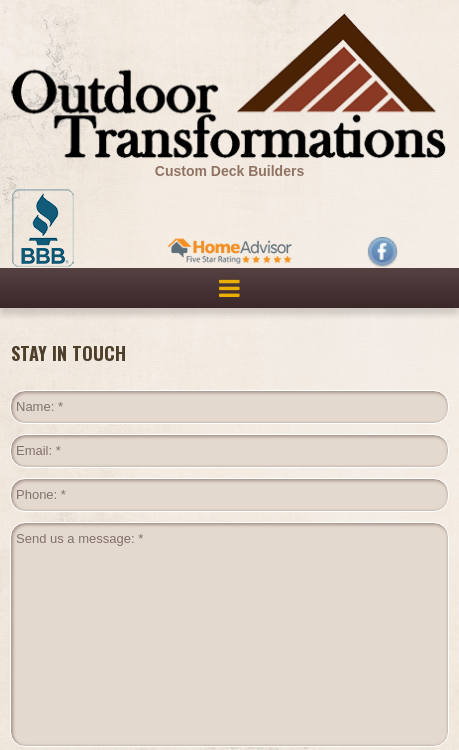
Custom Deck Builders (229, 171)
